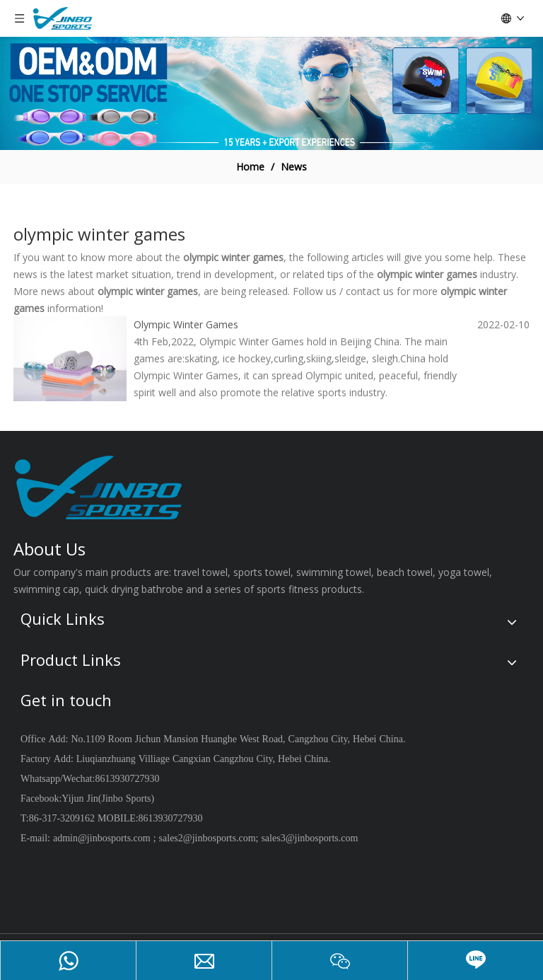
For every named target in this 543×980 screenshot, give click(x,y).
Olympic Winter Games (186, 324)
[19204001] (271, 93)
